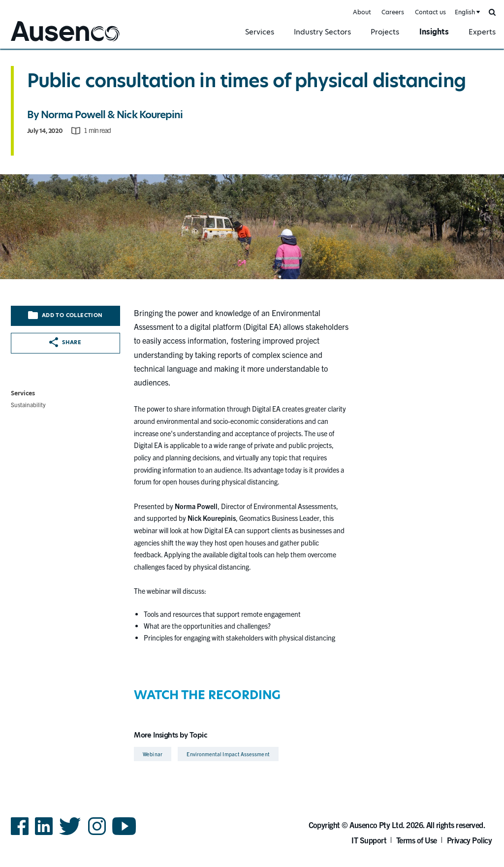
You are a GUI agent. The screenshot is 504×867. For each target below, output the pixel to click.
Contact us (430, 12)
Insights (434, 32)
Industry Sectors (322, 32)
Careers (393, 12)
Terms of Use (417, 840)
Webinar (153, 754)
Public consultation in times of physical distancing (246, 80)
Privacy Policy (470, 840)
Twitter (70, 834)
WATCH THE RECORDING (207, 695)
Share (65, 342)
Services (260, 32)
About (362, 12)
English (465, 12)
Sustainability (28, 404)
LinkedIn (44, 834)
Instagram (97, 834)
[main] (252, 406)
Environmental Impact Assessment (228, 754)
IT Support (369, 840)
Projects (385, 32)
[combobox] (467, 13)
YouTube (124, 834)
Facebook (20, 834)
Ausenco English (35, 43)
